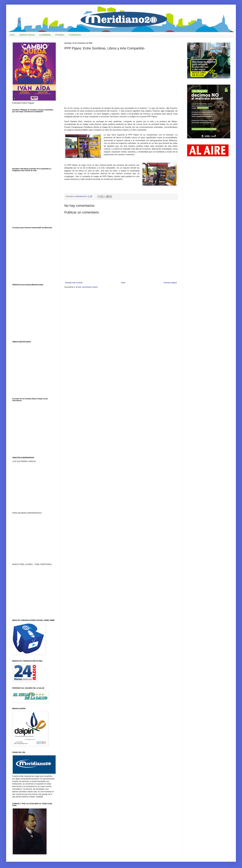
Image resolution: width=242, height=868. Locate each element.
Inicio (12, 35)
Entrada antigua (170, 283)
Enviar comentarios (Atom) (87, 287)
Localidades (45, 35)
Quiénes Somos (27, 35)
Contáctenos (75, 35)
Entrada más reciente (74, 283)
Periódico (60, 35)
